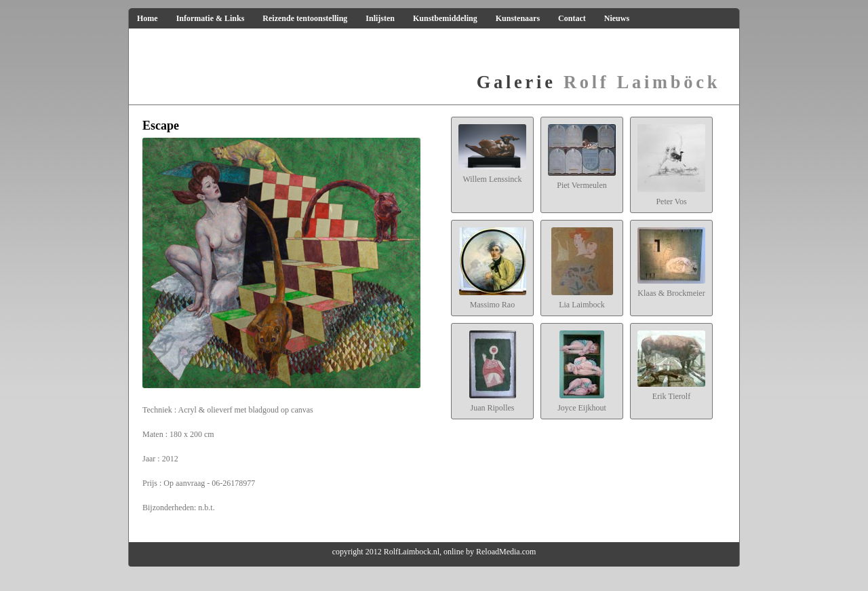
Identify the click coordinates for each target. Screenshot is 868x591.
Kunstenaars (518, 18)
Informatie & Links (211, 18)
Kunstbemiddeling (445, 18)
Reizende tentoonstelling (305, 18)
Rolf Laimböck (598, 82)
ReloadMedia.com (506, 552)
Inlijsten (380, 18)
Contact (572, 18)
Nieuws (617, 18)
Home (147, 18)
